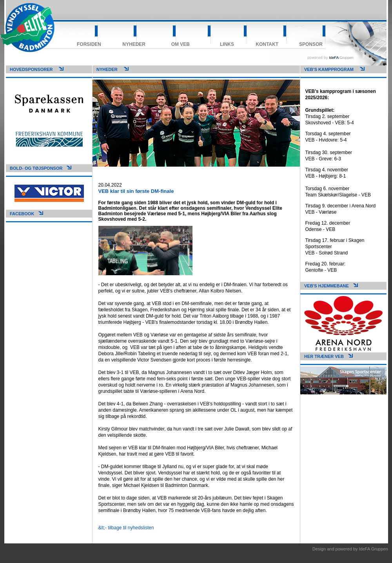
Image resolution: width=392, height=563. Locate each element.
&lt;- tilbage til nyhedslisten (126, 528)
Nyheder (134, 44)
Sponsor (311, 44)
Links (227, 44)
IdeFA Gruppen (374, 549)
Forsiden (89, 44)
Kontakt (267, 44)
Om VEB (181, 44)
